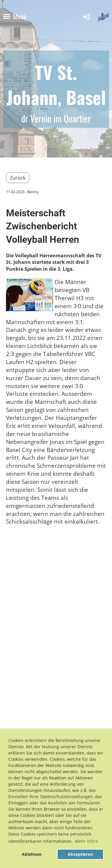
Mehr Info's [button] (86, 841)
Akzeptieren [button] (80, 854)
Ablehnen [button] (32, 854)
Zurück (18, 178)
